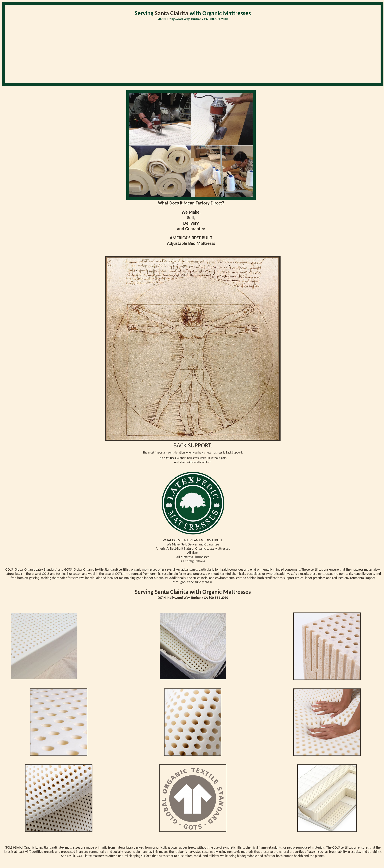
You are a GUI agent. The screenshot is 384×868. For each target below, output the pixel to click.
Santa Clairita (172, 13)
